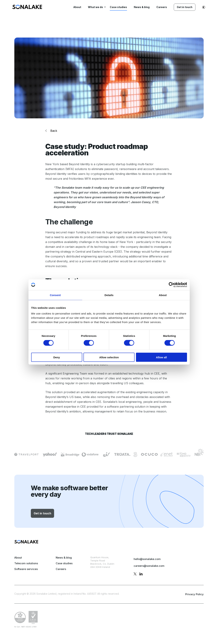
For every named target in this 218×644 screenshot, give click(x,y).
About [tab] (163, 295)
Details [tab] (109, 295)
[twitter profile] (135, 574)
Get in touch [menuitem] (185, 7)
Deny (57, 357)
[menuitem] (27, 8)
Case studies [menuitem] (118, 7)
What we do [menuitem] (95, 7)
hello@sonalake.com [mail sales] (147, 559)
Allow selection (109, 357)
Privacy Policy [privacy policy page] (194, 594)
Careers (61, 569)
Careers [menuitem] (162, 7)
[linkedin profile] (141, 574)
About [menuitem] (77, 7)
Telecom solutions (26, 563)
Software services (26, 569)
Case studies (64, 563)
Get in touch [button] (42, 513)
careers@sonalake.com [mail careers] (149, 566)
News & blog (64, 558)
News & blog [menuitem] (142, 7)
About (18, 558)
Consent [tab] (55, 295)
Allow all (161, 357)
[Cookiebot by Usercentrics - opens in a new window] (171, 285)
